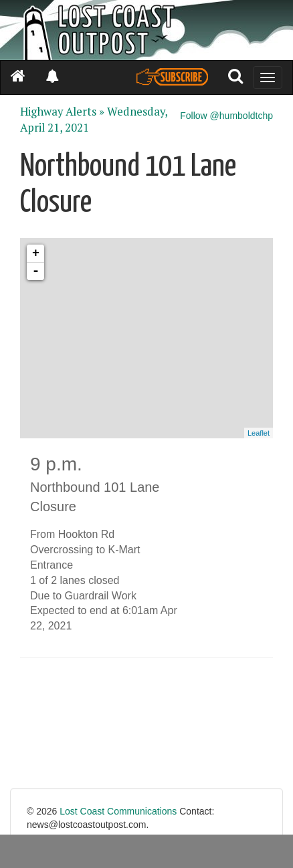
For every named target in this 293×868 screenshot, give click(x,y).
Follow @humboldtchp (226, 116)
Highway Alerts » (62, 112)
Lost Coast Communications (118, 811)
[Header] (146, 30)
